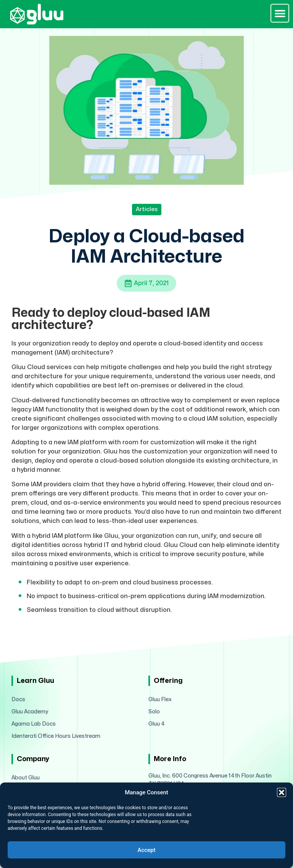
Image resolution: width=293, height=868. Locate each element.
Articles (147, 209)
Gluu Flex (160, 699)
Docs (18, 699)
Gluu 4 (157, 724)
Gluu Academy (30, 712)
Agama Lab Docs (34, 724)
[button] (282, 792)
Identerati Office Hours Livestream (56, 736)
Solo (154, 712)
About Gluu (26, 778)
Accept (146, 850)
